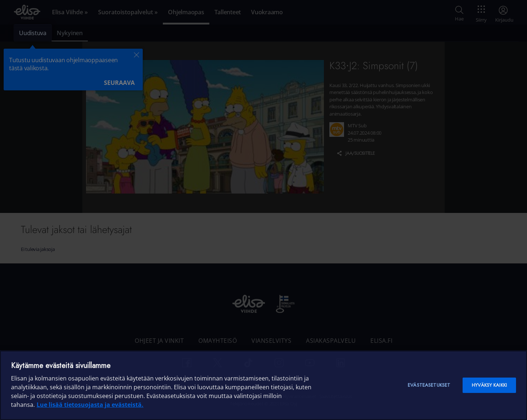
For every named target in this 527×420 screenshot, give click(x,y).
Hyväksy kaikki (489, 385)
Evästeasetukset (429, 385)
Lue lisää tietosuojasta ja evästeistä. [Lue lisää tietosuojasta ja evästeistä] (90, 405)
